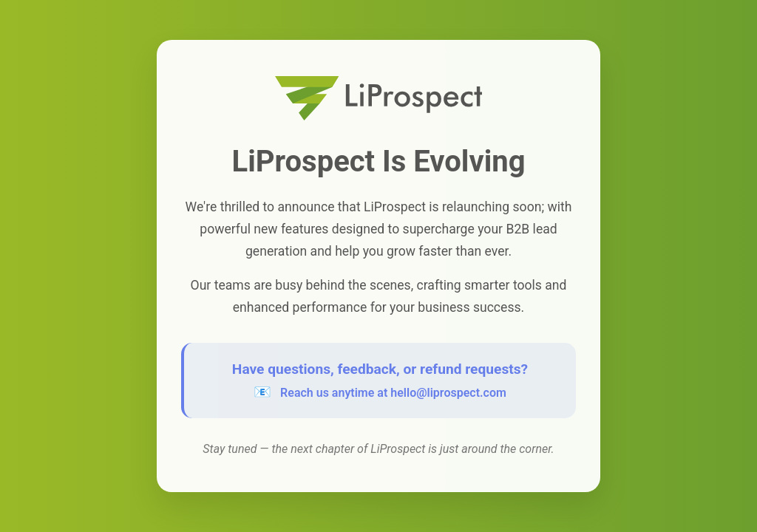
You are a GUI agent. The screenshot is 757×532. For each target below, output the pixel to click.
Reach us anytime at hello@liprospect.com (393, 393)
